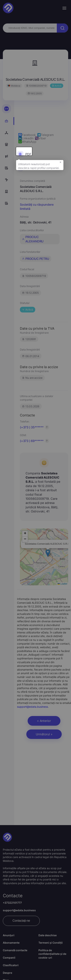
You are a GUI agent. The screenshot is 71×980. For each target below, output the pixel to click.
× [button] (60, 162)
